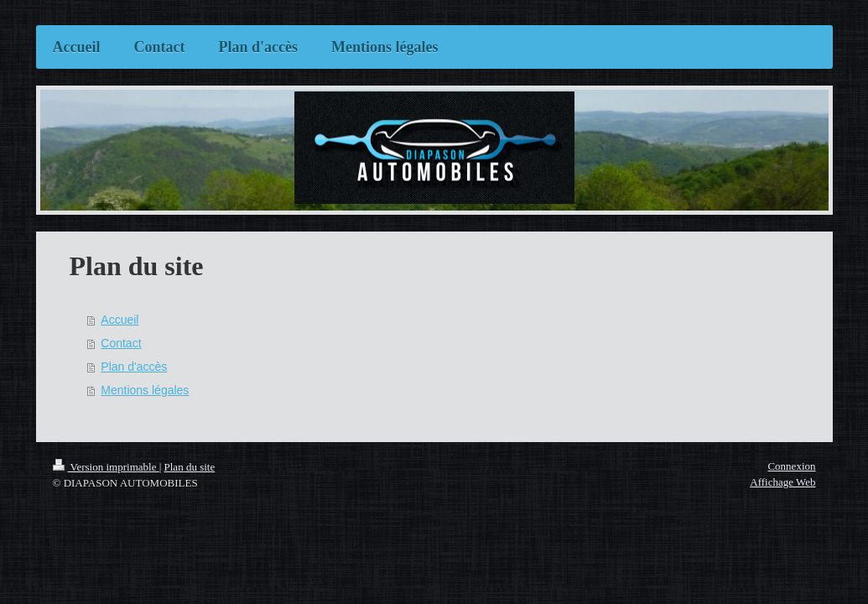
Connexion (791, 466)
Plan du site (190, 467)
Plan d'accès (134, 367)
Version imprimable (106, 467)
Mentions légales (145, 390)
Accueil (120, 320)
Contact (121, 343)
